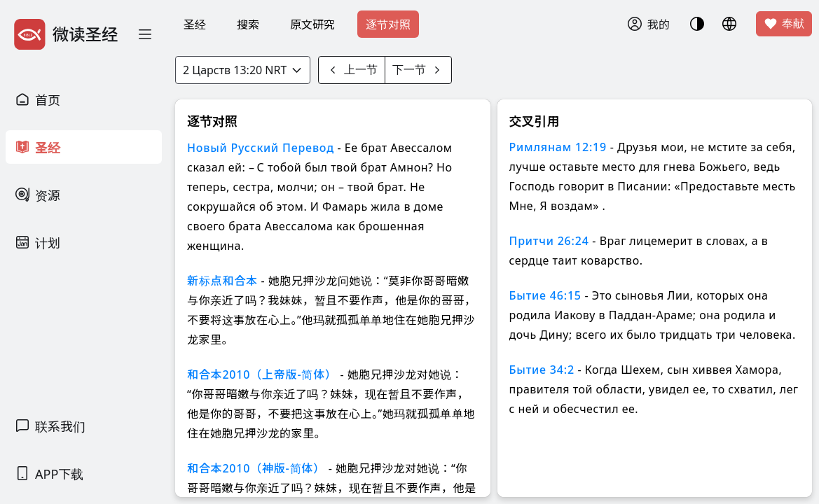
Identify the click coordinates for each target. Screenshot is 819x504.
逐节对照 (388, 24)
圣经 (195, 24)
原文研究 (312, 24)
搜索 (248, 24)
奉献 (784, 24)
